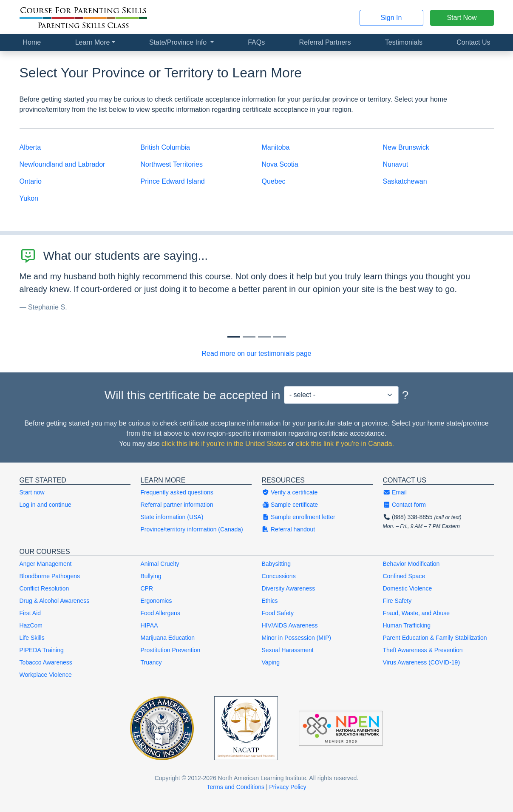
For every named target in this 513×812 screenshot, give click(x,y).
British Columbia (165, 147)
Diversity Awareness (289, 588)
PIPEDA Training (42, 650)
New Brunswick (406, 147)
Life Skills (32, 638)
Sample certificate (290, 505)
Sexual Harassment (288, 650)
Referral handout (289, 529)
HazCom (31, 625)
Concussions (279, 576)
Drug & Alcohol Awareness (55, 601)
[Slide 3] (280, 337)
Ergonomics (156, 601)
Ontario (31, 181)
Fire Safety (397, 601)
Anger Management (46, 564)
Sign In (391, 18)
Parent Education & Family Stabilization (435, 638)
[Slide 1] (249, 337)
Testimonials (404, 42)
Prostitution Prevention (171, 650)
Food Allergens (160, 613)
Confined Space (404, 576)
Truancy (151, 662)
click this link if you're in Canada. (345, 444)
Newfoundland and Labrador (62, 164)
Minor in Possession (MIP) (296, 638)
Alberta (30, 147)
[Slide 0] (234, 337)
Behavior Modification (411, 564)
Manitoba (276, 147)
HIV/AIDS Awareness (290, 625)
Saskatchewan (405, 181)
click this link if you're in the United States (224, 444)
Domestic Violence (408, 588)
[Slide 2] (264, 337)
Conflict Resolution (44, 588)
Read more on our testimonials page (257, 353)
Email (395, 492)
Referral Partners (325, 42)
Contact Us (473, 42)
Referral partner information (177, 505)
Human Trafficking (407, 625)
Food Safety (278, 613)
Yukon (29, 198)
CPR (147, 588)
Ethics (270, 601)
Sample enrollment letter (299, 517)
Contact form (405, 505)
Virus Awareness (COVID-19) (422, 662)
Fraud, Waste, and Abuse (416, 613)
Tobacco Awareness (46, 662)
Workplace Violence (46, 675)
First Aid (30, 613)
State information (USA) (172, 517)
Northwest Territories (172, 164)
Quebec (274, 181)
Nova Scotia (280, 164)
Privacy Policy (288, 787)
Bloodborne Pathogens (50, 576)
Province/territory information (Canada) (192, 529)
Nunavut (396, 164)
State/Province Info (179, 42)
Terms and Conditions (236, 787)
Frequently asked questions (177, 492)
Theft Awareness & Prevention (423, 650)
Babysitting (276, 564)
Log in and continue (45, 505)
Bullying (151, 576)
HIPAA (149, 625)
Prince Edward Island (173, 181)
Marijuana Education (168, 638)
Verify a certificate (290, 492)
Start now (32, 492)
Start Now (462, 18)
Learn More (93, 42)
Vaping (271, 662)
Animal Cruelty (160, 564)
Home (32, 42)
